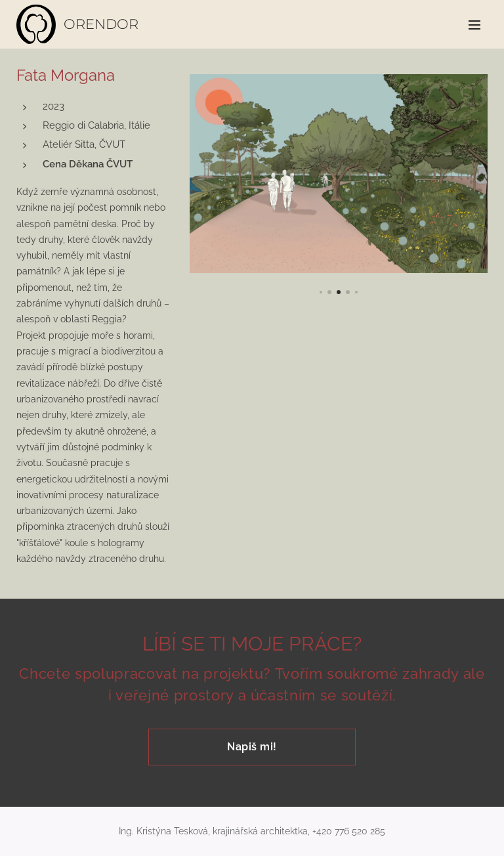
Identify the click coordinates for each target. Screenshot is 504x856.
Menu (474, 25)
